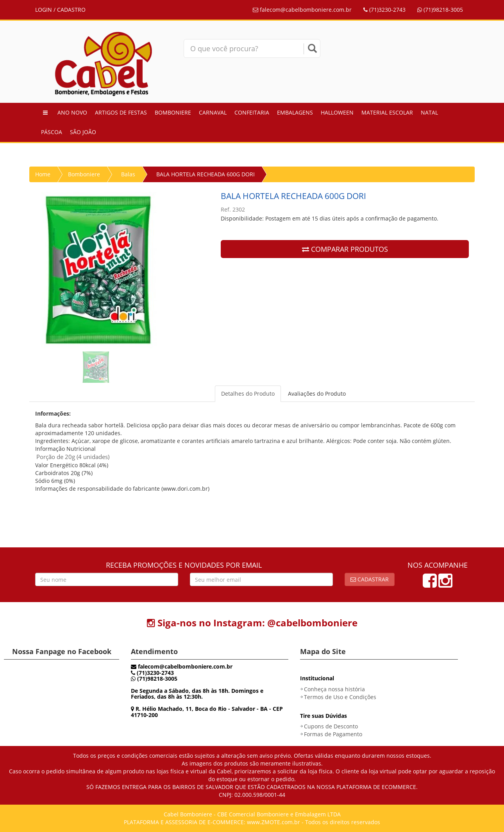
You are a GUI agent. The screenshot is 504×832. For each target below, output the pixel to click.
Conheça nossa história (334, 689)
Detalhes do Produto (248, 394)
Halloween (337, 112)
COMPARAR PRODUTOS (345, 249)
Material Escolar (387, 112)
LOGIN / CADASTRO (60, 10)
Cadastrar (370, 579)
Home (43, 174)
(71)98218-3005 (440, 10)
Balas (128, 174)
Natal (429, 112)
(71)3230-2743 (384, 10)
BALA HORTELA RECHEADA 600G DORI (206, 174)
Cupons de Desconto (331, 726)
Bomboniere (173, 112)
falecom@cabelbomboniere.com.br (302, 10)
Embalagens (295, 112)
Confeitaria (252, 112)
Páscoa (52, 132)
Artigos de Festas (121, 112)
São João (83, 132)
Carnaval (213, 112)
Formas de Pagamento (333, 734)
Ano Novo (72, 112)
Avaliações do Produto (317, 394)
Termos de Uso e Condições (340, 697)
